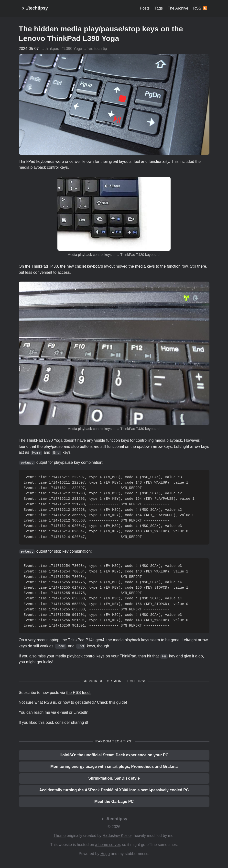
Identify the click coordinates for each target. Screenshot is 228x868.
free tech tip (97, 49)
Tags (159, 8)
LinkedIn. (81, 712)
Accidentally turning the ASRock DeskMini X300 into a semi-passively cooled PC (114, 790)
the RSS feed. (78, 693)
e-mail (63, 712)
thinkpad (52, 49)
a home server (107, 845)
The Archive (178, 8)
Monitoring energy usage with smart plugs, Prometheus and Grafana (114, 767)
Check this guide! (112, 702)
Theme (60, 836)
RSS (200, 8)
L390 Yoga (73, 49)
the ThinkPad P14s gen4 (83, 640)
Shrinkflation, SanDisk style (114, 778)
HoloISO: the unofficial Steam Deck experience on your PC (114, 755)
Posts (145, 8)
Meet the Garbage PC (114, 802)
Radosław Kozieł (117, 836)
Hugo (105, 854)
